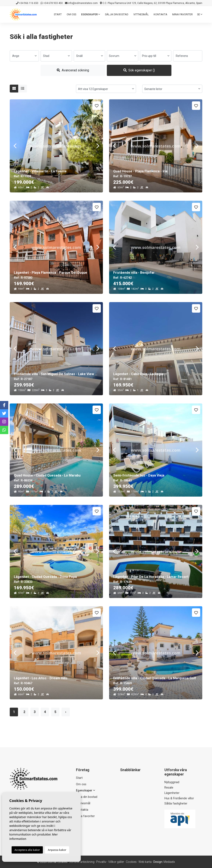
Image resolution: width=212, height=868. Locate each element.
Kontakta (160, 14)
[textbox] (24, 56)
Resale (169, 788)
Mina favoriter (182, 14)
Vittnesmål (141, 14)
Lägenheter (172, 793)
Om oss (71, 14)
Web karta (145, 862)
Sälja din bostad (117, 14)
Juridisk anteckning (82, 862)
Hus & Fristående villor (179, 798)
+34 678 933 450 (52, 3)
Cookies (131, 862)
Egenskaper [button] (91, 14)
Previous (15, 146)
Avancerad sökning (73, 70)
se (200, 14)
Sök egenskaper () (139, 70)
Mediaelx (169, 862)
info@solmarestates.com (81, 3)
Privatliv (101, 862)
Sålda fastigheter (176, 804)
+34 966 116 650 (27, 3)
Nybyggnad (172, 782)
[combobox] (24, 56)
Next (98, 146)
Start (58, 14)
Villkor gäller (116, 862)
